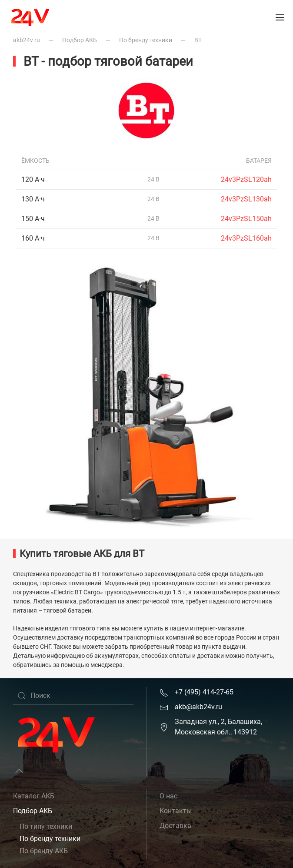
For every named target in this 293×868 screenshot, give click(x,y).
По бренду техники (146, 40)
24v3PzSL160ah (246, 238)
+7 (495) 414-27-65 (204, 692)
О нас (168, 796)
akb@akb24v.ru (198, 707)
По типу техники (46, 826)
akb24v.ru (27, 40)
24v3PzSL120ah (246, 179)
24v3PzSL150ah (246, 219)
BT (198, 40)
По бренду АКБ (44, 851)
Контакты (176, 811)
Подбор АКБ (80, 40)
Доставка (175, 826)
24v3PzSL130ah (246, 199)
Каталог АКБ (34, 796)
